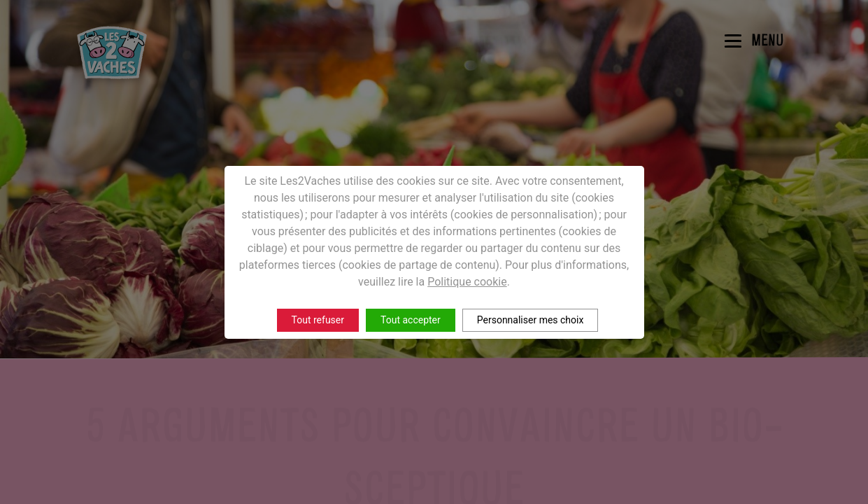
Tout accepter (411, 320)
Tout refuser (318, 320)
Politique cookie (467, 282)
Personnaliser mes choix (531, 320)
